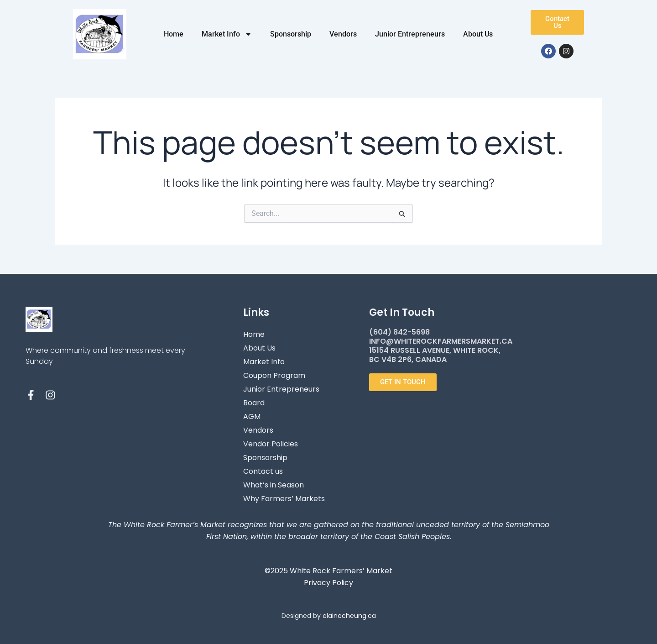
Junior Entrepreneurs (410, 34)
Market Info (227, 34)
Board (254, 403)
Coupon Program (274, 375)
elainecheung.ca (349, 616)
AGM (252, 416)
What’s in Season (274, 485)
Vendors (343, 34)
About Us (478, 34)
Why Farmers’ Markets (284, 499)
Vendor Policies (271, 444)
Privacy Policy (328, 583)
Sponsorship (291, 34)
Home (174, 34)
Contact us (263, 471)
